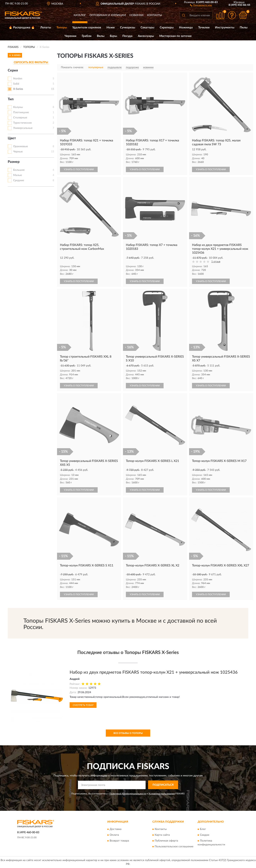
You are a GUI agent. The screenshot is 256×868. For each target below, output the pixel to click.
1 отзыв (216, 262)
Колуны (18, 107)
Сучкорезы (128, 28)
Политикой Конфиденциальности (128, 794)
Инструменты (225, 28)
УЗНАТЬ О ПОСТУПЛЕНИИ (79, 169)
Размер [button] (14, 162)
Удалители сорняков (87, 28)
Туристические (22, 123)
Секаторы (147, 28)
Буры (113, 36)
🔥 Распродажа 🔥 (22, 28)
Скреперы (167, 28)
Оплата (114, 835)
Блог (203, 829)
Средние (19, 180)
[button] (201, 5)
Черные (18, 152)
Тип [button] (11, 99)
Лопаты (46, 28)
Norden (18, 79)
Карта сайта (162, 835)
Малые (17, 175)
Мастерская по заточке (175, 36)
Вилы (101, 36)
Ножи (111, 28)
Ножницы (186, 28)
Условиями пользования (162, 794)
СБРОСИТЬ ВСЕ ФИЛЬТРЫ (31, 62)
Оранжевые (20, 146)
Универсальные (23, 128)
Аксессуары (146, 36)
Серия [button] (13, 71)
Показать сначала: (72, 67)
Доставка (116, 829)
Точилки (204, 28)
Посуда (127, 36)
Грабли (87, 36)
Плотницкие (21, 112)
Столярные (20, 118)
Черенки (70, 36)
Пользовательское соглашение (174, 847)
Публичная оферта (166, 841)
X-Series (18, 89)
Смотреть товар (83, 705)
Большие (19, 170)
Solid (16, 84)
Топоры (62, 28)
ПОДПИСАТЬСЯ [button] (163, 785)
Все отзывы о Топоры (128, 733)
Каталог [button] (80, 15)
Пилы (244, 28)
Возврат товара (119, 841)
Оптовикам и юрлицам (108, 15)
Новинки (136, 15)
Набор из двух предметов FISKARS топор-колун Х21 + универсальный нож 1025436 (154, 672)
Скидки (205, 835)
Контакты (154, 15)
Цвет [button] (12, 138)
